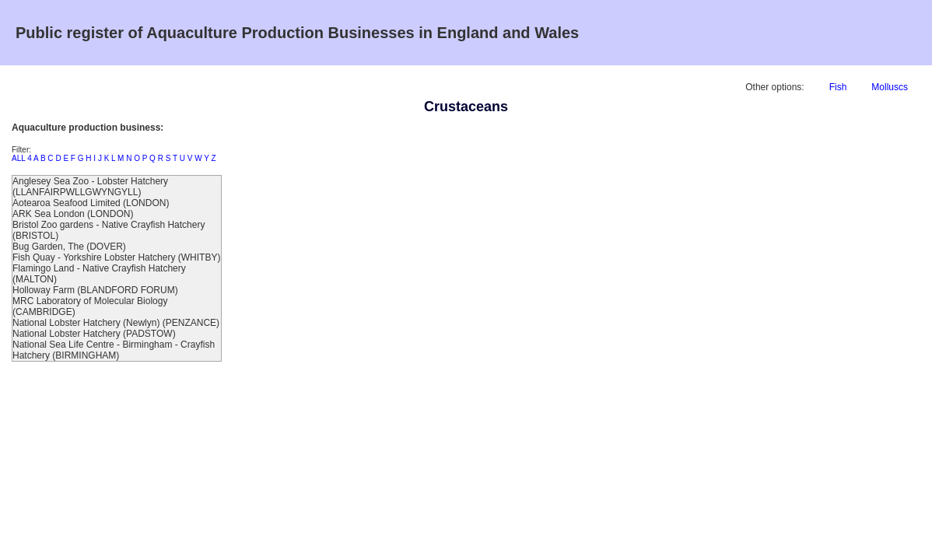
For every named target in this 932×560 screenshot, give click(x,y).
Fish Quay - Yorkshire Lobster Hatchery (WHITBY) (116, 257)
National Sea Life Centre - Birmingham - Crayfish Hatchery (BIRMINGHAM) (114, 350)
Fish (838, 87)
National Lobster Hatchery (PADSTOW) (94, 334)
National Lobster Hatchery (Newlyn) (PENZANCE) (116, 323)
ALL (18, 158)
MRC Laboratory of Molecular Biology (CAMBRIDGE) (90, 306)
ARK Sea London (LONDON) (73, 214)
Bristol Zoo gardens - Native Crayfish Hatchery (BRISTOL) (109, 230)
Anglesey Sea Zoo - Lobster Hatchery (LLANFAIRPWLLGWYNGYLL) (90, 187)
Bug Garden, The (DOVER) (69, 247)
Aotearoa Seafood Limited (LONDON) (91, 203)
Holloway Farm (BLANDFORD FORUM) (95, 290)
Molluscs (890, 87)
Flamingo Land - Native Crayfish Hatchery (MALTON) (99, 274)
